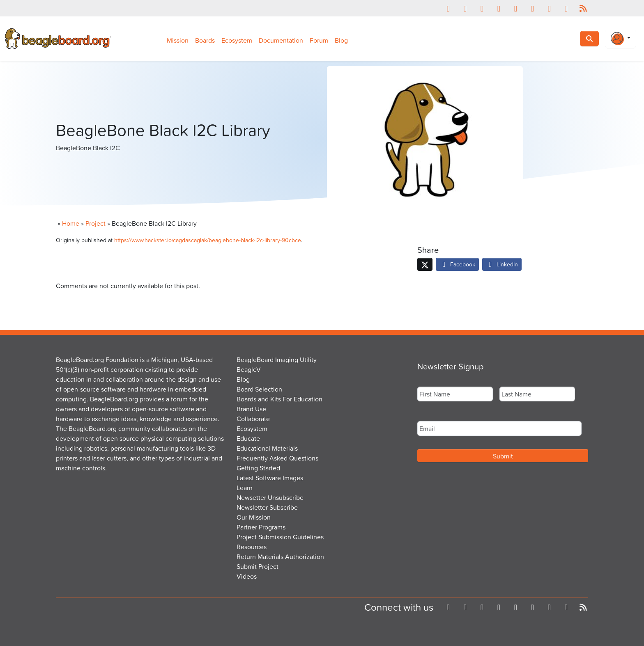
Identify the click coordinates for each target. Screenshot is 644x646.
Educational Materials (267, 448)
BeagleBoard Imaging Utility (277, 360)
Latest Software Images (270, 478)
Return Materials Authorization (280, 557)
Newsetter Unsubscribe (270, 497)
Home (71, 223)
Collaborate (253, 419)
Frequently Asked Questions (277, 458)
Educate (248, 438)
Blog (341, 40)
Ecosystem (237, 40)
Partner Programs (261, 527)
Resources (252, 547)
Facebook (457, 264)
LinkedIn (502, 264)
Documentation (281, 40)
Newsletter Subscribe (267, 507)
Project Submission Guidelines (280, 537)
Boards (205, 40)
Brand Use (251, 409)
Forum (319, 40)
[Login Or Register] (621, 39)
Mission (178, 40)
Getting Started (258, 468)
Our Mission (254, 517)
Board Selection (259, 389)
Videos (247, 576)
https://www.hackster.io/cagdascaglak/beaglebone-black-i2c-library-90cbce (208, 240)
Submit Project (258, 566)
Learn (245, 488)
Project (95, 223)
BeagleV (249, 369)
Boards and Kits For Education (279, 399)
